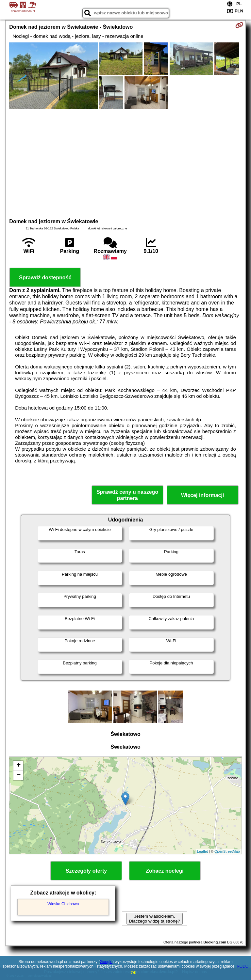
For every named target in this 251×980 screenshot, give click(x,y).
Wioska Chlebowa (63, 904)
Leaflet (202, 851)
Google (106, 962)
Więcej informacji (202, 495)
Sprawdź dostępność (45, 278)
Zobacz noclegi (165, 871)
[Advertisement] (125, 163)
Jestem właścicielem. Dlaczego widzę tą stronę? (155, 919)
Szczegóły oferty (86, 871)
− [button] (18, 775)
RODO (243, 966)
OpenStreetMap (227, 851)
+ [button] (18, 766)
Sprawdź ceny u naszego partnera (127, 495)
